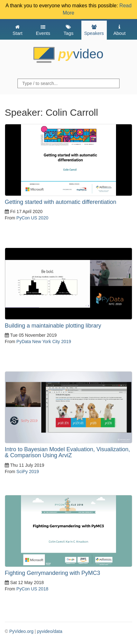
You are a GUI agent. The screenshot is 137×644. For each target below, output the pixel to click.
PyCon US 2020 (32, 218)
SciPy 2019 (28, 472)
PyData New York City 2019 (44, 342)
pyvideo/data (50, 631)
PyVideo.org (21, 631)
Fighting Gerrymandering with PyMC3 (52, 573)
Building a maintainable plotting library (53, 326)
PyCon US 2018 (32, 589)
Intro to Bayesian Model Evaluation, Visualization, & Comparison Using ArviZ (67, 452)
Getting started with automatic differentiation (61, 202)
